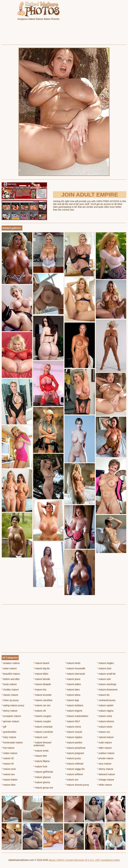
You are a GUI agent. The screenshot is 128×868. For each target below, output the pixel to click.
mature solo (104, 679)
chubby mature (10, 690)
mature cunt (40, 737)
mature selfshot (74, 774)
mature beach (41, 663)
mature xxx (103, 732)
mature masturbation (77, 716)
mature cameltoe (43, 700)
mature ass (8, 774)
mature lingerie (74, 711)
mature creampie (43, 727)
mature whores (105, 721)
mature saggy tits (75, 769)
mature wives (105, 727)
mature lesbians (74, 705)
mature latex (72, 690)
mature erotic (41, 751)
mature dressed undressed (42, 744)
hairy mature (9, 737)
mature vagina (105, 711)
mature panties (74, 743)
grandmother (9, 732)
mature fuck (40, 766)
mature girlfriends (43, 772)
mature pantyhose (75, 748)
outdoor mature (106, 753)
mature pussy (73, 758)
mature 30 (8, 758)
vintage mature (105, 780)
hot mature (8, 748)
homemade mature (12, 743)
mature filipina (42, 761)
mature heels (73, 663)
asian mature (9, 668)
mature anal (9, 769)
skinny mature (105, 769)
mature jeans (73, 679)
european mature (11, 716)
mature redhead (74, 764)
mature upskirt (105, 705)
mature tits (103, 695)
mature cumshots (43, 732)
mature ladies (73, 684)
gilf (4, 727)
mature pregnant (75, 753)
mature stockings (107, 684)
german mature (10, 721)
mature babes (10, 780)
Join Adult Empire (90, 195)
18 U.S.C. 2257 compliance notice (102, 860)
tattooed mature (106, 774)
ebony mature (10, 711)
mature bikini (41, 674)
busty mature (9, 684)
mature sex (72, 780)
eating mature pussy (13, 705)
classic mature (10, 695)
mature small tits (106, 674)
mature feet (40, 756)
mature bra (40, 690)
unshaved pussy (106, 700)
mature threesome (107, 690)
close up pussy (10, 700)
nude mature (104, 743)
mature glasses (42, 777)
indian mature (9, 753)
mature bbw (9, 785)
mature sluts (104, 668)
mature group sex (43, 788)
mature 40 (8, 764)
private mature (105, 758)
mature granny (42, 782)
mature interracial (75, 674)
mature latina (73, 695)
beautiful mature (11, 674)
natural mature (105, 737)
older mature (104, 748)
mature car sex (42, 705)
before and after (11, 679)
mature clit (40, 711)
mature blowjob (42, 684)
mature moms (73, 727)
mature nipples (74, 737)
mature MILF (73, 721)
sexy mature (104, 764)
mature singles (105, 663)
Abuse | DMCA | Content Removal (66, 860)
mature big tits (42, 668)
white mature (104, 785)
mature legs (72, 700)
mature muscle (74, 732)
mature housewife (75, 668)
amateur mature (11, 663)
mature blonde (42, 679)
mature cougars (42, 716)
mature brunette (42, 695)
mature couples (42, 721)
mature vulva (104, 716)
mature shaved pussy (77, 785)
